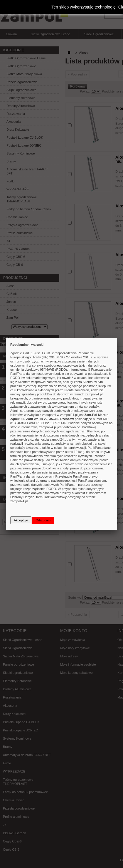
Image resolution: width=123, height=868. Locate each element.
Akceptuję (21, 520)
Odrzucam (43, 520)
